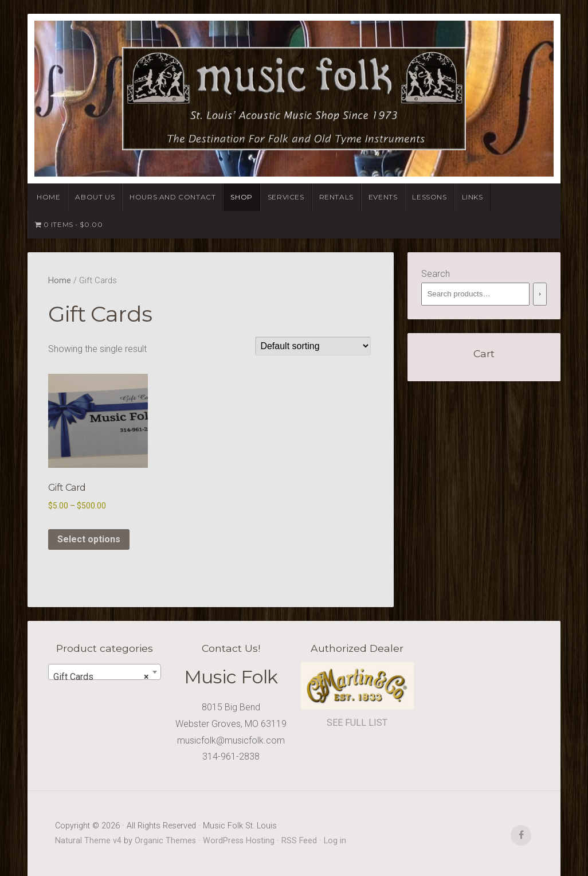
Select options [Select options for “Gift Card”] (89, 539)
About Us (95, 197)
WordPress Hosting (239, 841)
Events (383, 197)
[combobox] (105, 672)
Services (286, 197)
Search (436, 274)
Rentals (336, 197)
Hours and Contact (173, 197)
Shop (241, 197)
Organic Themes (165, 841)
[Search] (540, 294)
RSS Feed (299, 841)
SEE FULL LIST (357, 723)
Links (473, 197)
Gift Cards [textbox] (101, 677)
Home (48, 197)
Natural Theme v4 (88, 841)
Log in (335, 841)
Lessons (429, 197)
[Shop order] (313, 346)
